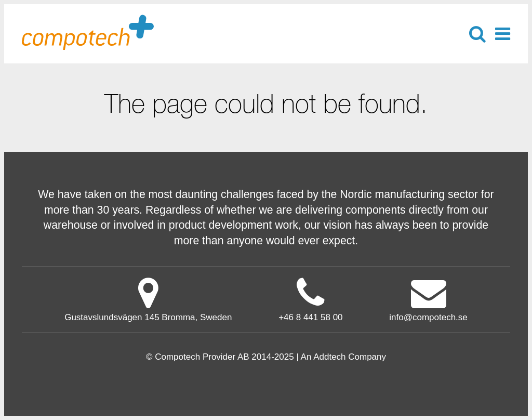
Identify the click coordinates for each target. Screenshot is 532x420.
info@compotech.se (428, 299)
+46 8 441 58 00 (310, 317)
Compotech (88, 31)
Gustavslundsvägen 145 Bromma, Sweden (148, 299)
